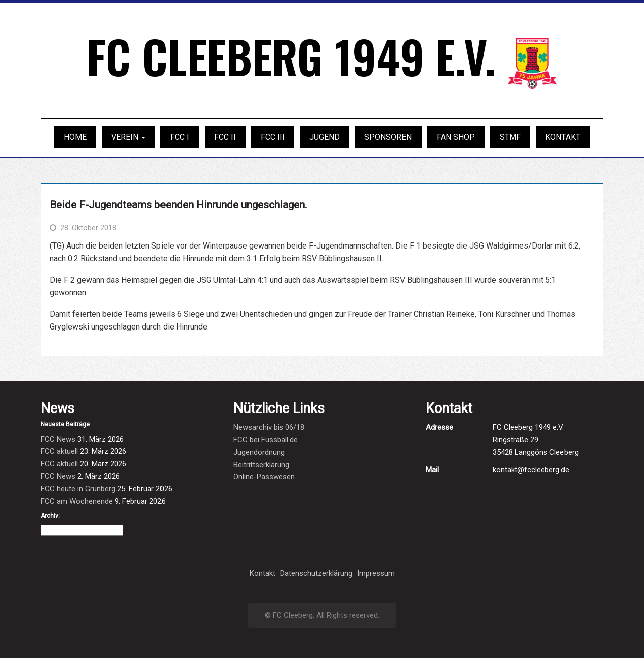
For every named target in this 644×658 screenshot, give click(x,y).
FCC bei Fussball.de (266, 440)
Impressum (376, 573)
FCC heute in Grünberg (78, 489)
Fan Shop (456, 137)
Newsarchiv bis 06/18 (269, 427)
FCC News (58, 439)
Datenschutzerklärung (316, 573)
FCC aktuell (59, 451)
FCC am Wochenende (77, 501)
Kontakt (563, 137)
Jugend (325, 137)
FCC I (180, 137)
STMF (510, 137)
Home (75, 137)
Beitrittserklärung (261, 465)
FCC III (273, 137)
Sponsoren (388, 137)
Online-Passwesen (264, 477)
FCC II (225, 137)
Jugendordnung (259, 452)
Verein (128, 137)
